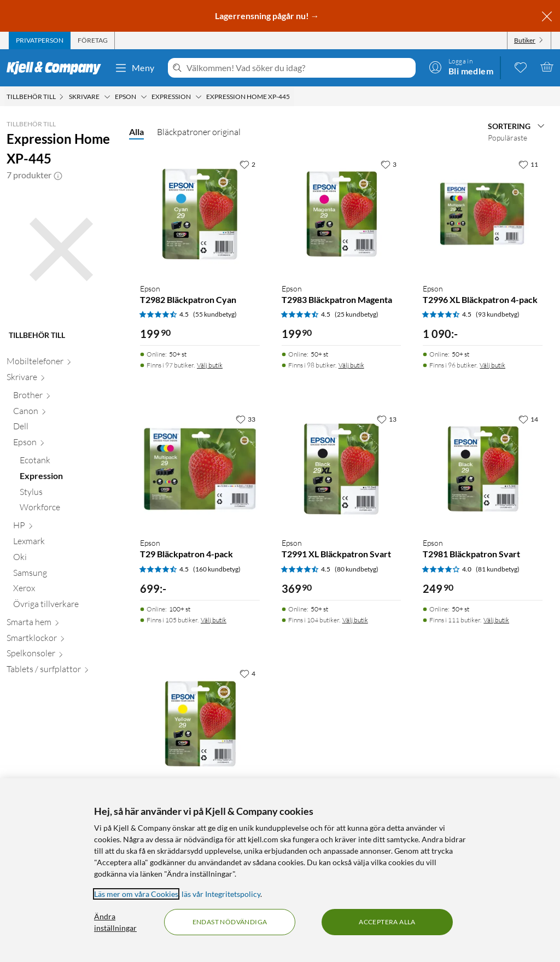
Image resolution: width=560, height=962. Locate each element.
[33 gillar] (246, 419)
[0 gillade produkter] (521, 67)
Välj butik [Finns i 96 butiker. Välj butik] (492, 365)
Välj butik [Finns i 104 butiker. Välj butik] (355, 620)
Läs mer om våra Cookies (136, 894)
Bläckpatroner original (199, 132)
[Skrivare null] (61, 379)
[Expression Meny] (199, 97)
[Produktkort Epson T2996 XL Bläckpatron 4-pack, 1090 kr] (483, 214)
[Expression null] (68, 478)
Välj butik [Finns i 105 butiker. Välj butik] (214, 620)
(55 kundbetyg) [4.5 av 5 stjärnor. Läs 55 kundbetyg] (215, 314)
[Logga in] (461, 67)
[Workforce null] (68, 509)
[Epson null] (65, 444)
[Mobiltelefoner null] (61, 363)
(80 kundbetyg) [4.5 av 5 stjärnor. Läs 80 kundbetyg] (357, 569)
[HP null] (65, 527)
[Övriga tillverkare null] (65, 606)
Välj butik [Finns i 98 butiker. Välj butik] (351, 365)
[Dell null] (65, 428)
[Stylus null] (68, 494)
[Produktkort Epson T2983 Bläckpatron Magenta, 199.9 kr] (342, 214)
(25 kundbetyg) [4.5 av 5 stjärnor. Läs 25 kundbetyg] (357, 314)
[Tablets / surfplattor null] (61, 671)
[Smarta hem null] (61, 624)
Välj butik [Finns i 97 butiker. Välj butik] (210, 365)
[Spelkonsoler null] (61, 655)
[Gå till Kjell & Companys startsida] (57, 68)
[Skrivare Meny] (107, 97)
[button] (58, 175)
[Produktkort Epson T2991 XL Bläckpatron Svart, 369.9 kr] (342, 469)
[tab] (40, 40)
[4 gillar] (247, 673)
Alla (136, 132)
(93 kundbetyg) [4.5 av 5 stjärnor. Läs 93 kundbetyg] (498, 314)
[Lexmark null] (65, 543)
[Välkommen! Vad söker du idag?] (299, 68)
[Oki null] (65, 559)
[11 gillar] (528, 164)
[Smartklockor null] (61, 640)
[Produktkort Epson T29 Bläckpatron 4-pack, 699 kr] (200, 469)
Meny (135, 68)
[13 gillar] (387, 419)
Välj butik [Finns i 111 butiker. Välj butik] (496, 620)
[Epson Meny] (144, 97)
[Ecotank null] (68, 462)
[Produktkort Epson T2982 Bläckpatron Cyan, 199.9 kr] (200, 214)
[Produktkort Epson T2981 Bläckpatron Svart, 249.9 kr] (483, 469)
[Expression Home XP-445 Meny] (293, 97)
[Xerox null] (65, 590)
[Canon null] (65, 413)
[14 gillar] (528, 419)
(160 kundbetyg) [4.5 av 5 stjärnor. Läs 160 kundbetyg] (217, 569)
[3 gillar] (389, 164)
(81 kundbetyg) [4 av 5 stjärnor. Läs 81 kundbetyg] (498, 569)
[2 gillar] (247, 164)
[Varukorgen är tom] (547, 67)
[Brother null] (65, 397)
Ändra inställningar (115, 922)
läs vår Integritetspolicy (221, 894)
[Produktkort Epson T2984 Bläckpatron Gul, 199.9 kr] (200, 723)
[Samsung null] (65, 575)
